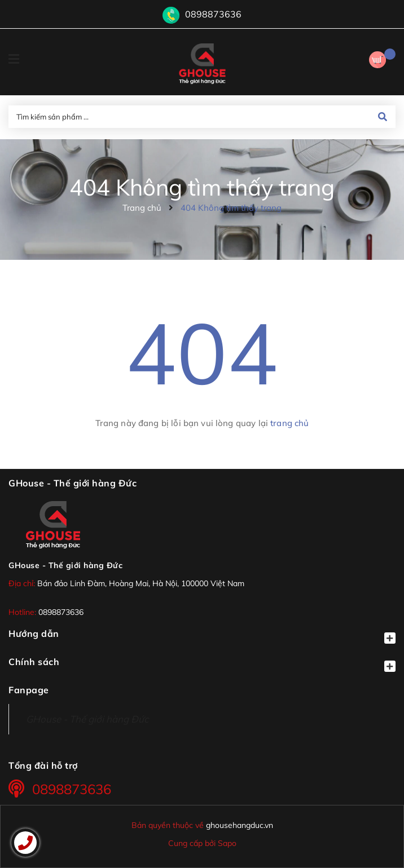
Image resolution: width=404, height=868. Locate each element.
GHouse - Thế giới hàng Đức (65, 565)
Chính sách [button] (202, 664)
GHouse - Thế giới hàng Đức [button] (73, 483)
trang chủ (289, 423)
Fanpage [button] (29, 690)
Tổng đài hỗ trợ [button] (43, 765)
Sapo (227, 843)
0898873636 (213, 14)
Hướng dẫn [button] (202, 636)
